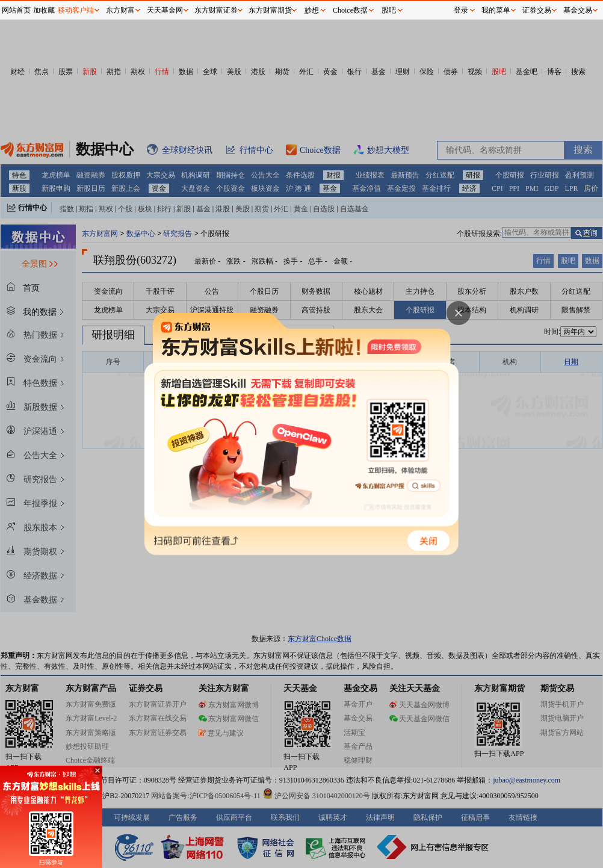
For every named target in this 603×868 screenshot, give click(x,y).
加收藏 (44, 10)
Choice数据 (350, 10)
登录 (461, 10)
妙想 (312, 10)
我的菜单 (496, 10)
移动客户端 (76, 10)
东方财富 (120, 10)
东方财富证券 (216, 10)
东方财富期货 (270, 10)
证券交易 (537, 10)
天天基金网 (165, 10)
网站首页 (16, 10)
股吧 (389, 10)
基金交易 (578, 10)
